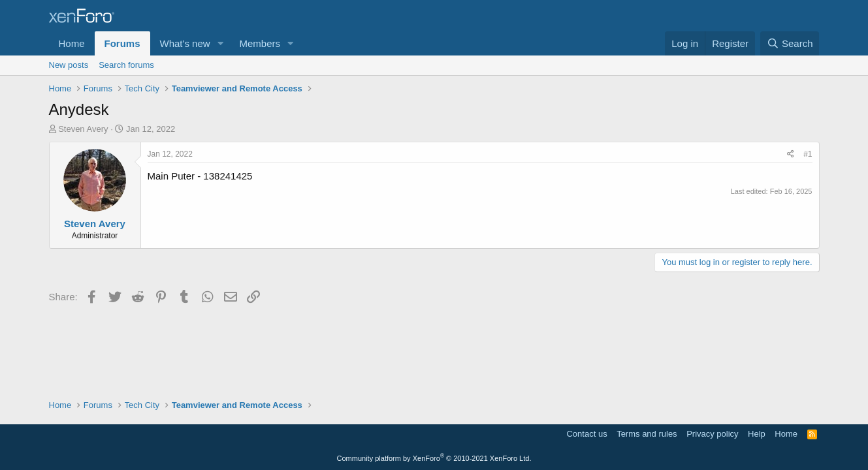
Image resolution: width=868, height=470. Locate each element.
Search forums (126, 65)
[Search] (790, 43)
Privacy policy (712, 434)
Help (757, 434)
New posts (69, 65)
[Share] (791, 154)
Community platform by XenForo (434, 458)
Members (260, 43)
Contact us (587, 434)
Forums (122, 43)
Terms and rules (647, 434)
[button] (220, 43)
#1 (808, 154)
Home (72, 43)
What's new (185, 43)
